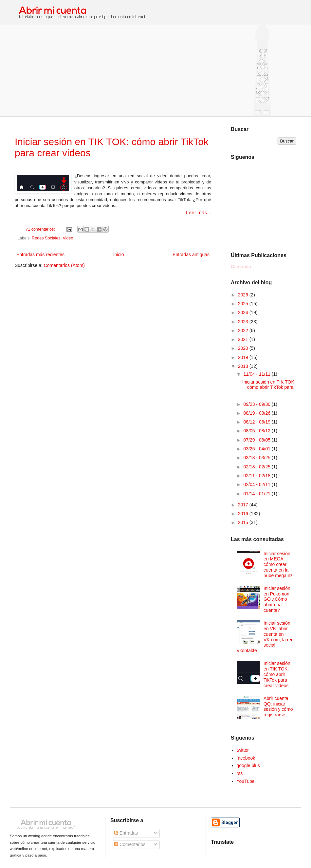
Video (68, 238)
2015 (244, 522)
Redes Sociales (46, 238)
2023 (244, 322)
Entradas (126, 833)
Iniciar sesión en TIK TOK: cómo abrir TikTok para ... (269, 387)
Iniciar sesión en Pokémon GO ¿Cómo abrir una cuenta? (277, 599)
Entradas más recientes (40, 255)
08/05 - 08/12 (257, 431)
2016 (244, 514)
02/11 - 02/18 (257, 476)
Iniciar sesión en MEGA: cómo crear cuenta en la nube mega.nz (278, 565)
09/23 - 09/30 (257, 404)
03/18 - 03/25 (257, 458)
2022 (244, 330)
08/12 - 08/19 (257, 422)
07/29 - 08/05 (257, 440)
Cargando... (243, 267)
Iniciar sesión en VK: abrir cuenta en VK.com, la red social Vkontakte (265, 637)
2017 (244, 505)
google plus (248, 765)
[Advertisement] (155, 70)
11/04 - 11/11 (257, 374)
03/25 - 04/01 (257, 449)
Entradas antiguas (191, 255)
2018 (244, 366)
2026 (244, 295)
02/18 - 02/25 (257, 467)
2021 (244, 339)
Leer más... (199, 212)
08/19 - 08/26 (257, 413)
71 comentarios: (41, 229)
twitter (243, 750)
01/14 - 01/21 (257, 494)
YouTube (246, 781)
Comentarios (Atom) (64, 265)
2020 (244, 348)
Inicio (119, 255)
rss (240, 773)
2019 (244, 357)
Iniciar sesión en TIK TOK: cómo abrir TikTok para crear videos (277, 674)
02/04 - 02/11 (257, 484)
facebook (246, 758)
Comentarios (130, 844)
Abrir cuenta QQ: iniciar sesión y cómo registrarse (278, 707)
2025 (244, 304)
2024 (244, 312)
